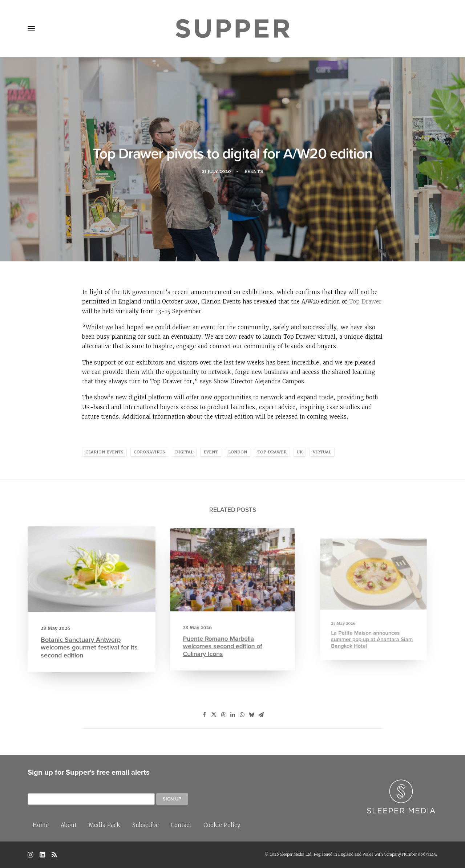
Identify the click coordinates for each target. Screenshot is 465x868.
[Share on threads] (223, 715)
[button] (31, 29)
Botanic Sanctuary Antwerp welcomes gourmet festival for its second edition (90, 642)
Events (255, 172)
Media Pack (104, 825)
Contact (181, 825)
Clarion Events (104, 452)
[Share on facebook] (204, 715)
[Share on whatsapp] (242, 715)
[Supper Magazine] (232, 29)
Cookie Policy (222, 825)
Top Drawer (365, 301)
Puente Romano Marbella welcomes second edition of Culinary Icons (226, 632)
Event (211, 452)
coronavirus (149, 452)
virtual (322, 452)
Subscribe (145, 825)
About (69, 825)
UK (300, 452)
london (238, 452)
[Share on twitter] (214, 715)
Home (41, 825)
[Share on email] (261, 715)
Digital (184, 452)
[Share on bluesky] (251, 715)
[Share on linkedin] (232, 715)
